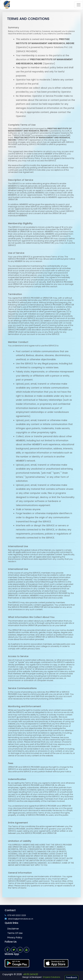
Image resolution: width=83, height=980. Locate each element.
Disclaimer (13, 929)
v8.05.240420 (31, 974)
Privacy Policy (15, 938)
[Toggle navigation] (79, 5)
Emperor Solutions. (52, 977)
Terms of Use (15, 933)
